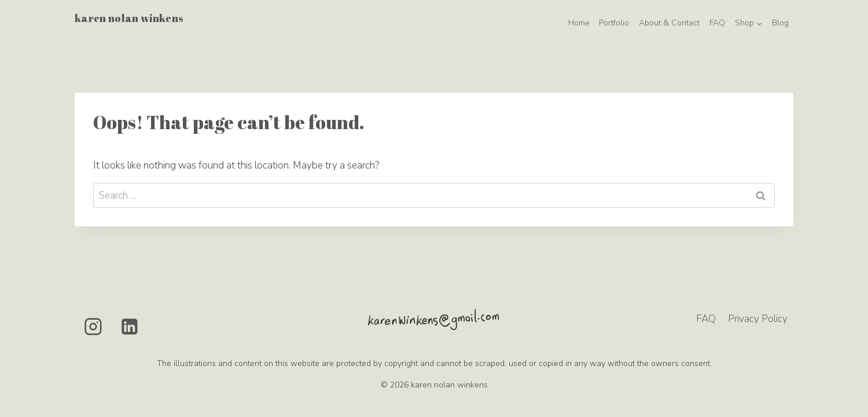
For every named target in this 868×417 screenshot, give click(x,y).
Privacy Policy (758, 319)
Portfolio (614, 23)
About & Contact (669, 23)
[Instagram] (93, 327)
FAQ (717, 23)
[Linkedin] (130, 327)
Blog (780, 23)
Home (579, 23)
